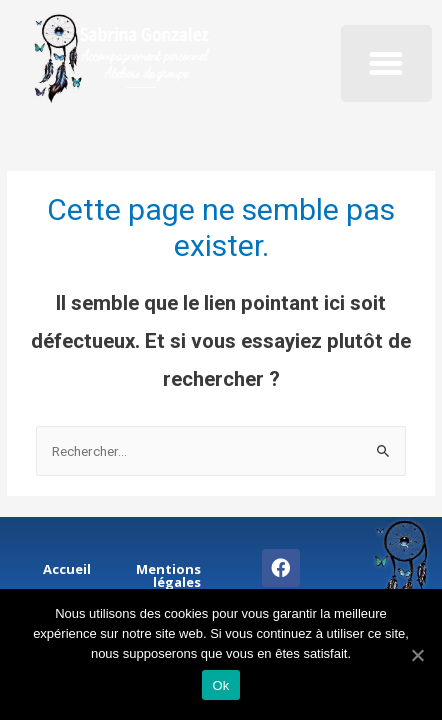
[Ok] (417, 655)
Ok (220, 685)
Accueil (67, 569)
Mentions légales (168, 575)
